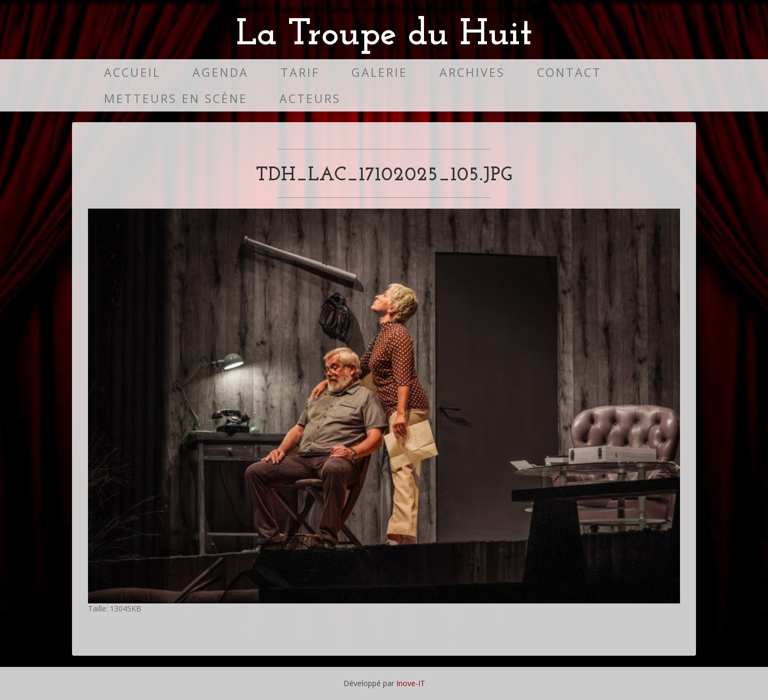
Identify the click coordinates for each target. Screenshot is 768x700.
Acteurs (310, 98)
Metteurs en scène (176, 98)
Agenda (221, 72)
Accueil (132, 72)
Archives (472, 72)
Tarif (300, 72)
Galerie (379, 72)
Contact (569, 72)
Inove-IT (411, 683)
